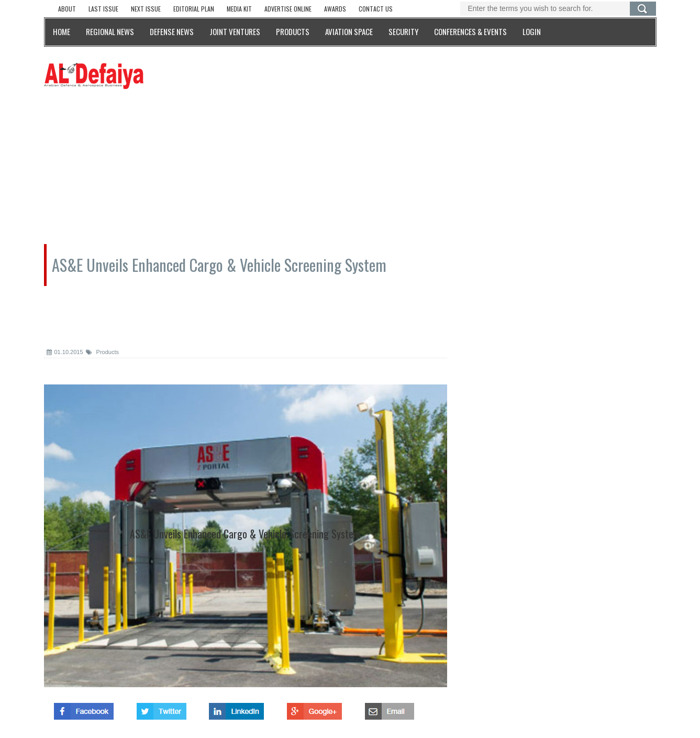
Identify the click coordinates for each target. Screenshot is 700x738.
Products (102, 352)
